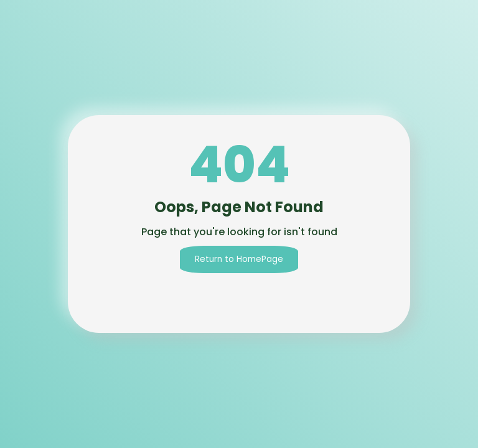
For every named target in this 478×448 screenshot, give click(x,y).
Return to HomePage (239, 259)
